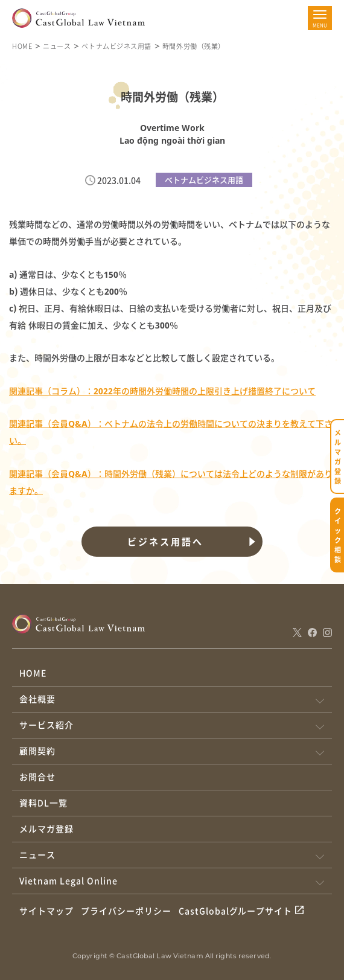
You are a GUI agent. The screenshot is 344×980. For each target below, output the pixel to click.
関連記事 (26, 474)
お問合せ (37, 777)
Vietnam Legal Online (68, 880)
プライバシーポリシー (126, 911)
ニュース (57, 46)
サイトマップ (46, 911)
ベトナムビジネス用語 (116, 46)
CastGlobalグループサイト (236, 911)
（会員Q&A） (69, 474)
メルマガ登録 (46, 828)
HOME (22, 46)
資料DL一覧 (43, 802)
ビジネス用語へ (165, 542)
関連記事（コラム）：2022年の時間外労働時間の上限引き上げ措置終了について (162, 391)
